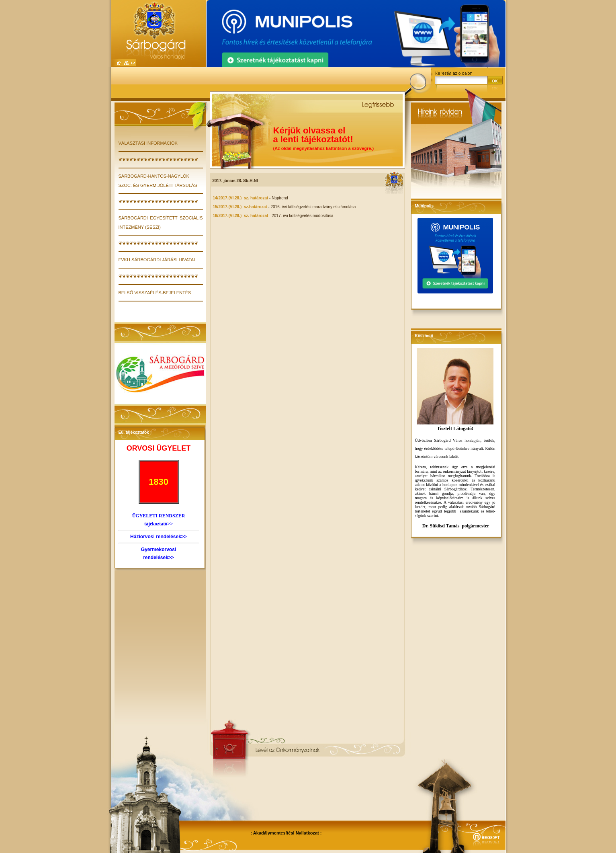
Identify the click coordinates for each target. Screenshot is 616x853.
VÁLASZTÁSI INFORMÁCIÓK (148, 143)
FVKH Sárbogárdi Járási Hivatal (158, 260)
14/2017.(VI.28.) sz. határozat (241, 198)
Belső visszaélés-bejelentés (155, 293)
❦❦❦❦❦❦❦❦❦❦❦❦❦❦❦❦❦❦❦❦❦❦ (158, 160)
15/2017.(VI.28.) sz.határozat (240, 207)
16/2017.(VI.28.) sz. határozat (241, 216)
